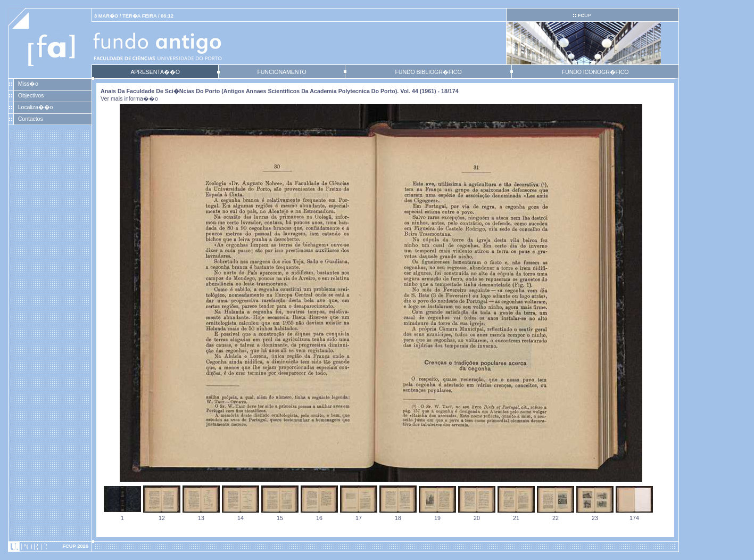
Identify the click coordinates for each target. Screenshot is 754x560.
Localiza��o (36, 107)
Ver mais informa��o (129, 98)
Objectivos (31, 95)
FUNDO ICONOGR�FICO (595, 72)
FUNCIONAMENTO (281, 72)
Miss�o (28, 84)
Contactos (31, 119)
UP (584, 15)
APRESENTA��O (155, 72)
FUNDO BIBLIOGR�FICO (428, 72)
